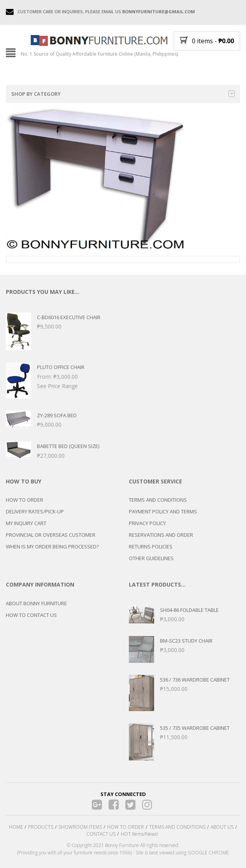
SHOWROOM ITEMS (80, 827)
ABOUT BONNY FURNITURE (36, 603)
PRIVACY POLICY (147, 523)
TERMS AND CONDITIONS (158, 500)
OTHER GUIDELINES (151, 558)
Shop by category (123, 94)
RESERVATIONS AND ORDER (161, 535)
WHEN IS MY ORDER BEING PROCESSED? (52, 546)
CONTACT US (101, 834)
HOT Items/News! (139, 834)
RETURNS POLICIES (151, 546)
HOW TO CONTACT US (31, 615)
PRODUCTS (41, 827)
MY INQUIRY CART (26, 523)
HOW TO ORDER (25, 500)
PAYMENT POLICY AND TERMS (163, 511)
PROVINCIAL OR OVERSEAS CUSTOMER (51, 535)
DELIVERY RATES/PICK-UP (35, 511)
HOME (16, 827)
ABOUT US (222, 827)
